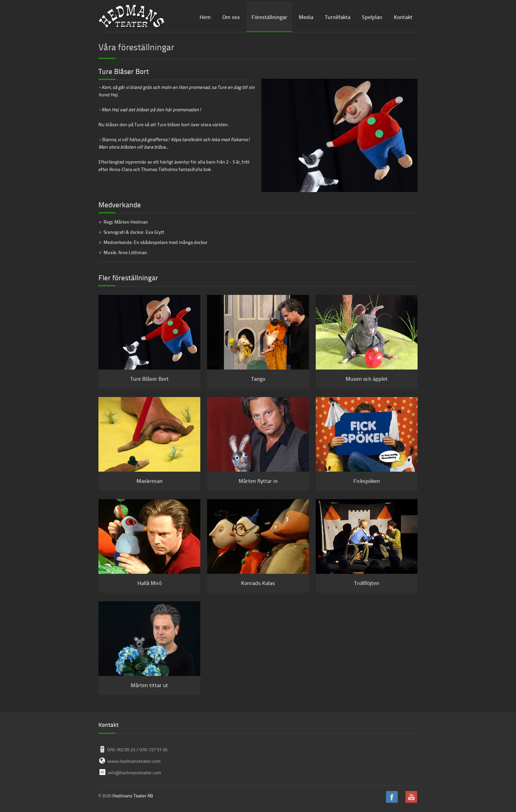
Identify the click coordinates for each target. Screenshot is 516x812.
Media (306, 17)
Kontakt (403, 17)
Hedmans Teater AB (133, 796)
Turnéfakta (338, 17)
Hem (205, 17)
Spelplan (372, 17)
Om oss (231, 17)
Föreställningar (269, 17)
